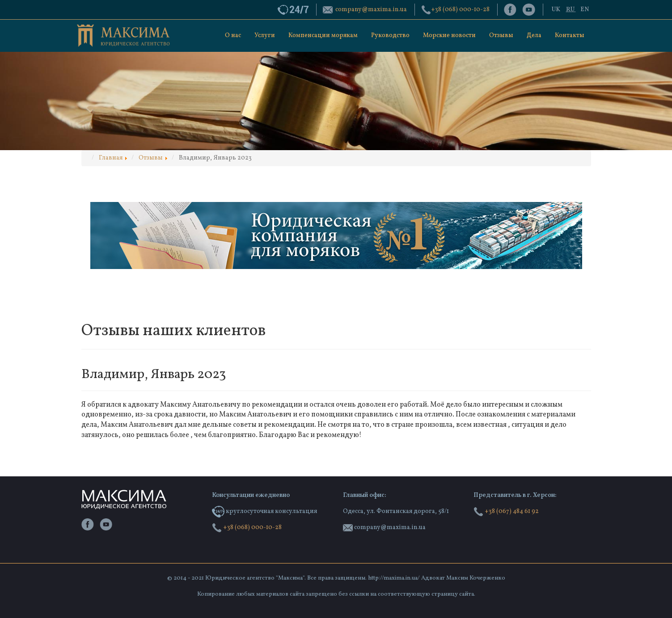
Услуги (265, 36)
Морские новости (449, 36)
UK (557, 10)
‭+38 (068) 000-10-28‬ (460, 10)
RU (571, 10)
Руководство (390, 36)
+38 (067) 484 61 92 (506, 511)
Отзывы (501, 36)
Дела (534, 36)
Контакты (570, 36)
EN (585, 10)
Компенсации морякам (323, 36)
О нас (233, 36)
